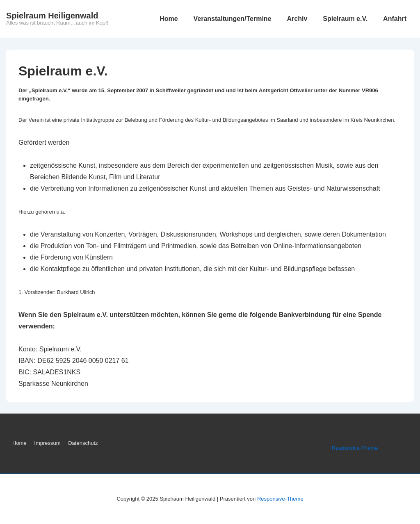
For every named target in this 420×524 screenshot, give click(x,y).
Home (169, 19)
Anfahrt (395, 19)
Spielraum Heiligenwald (52, 16)
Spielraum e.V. (345, 19)
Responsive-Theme (355, 448)
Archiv (297, 19)
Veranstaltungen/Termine (233, 19)
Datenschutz (83, 443)
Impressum (47, 443)
